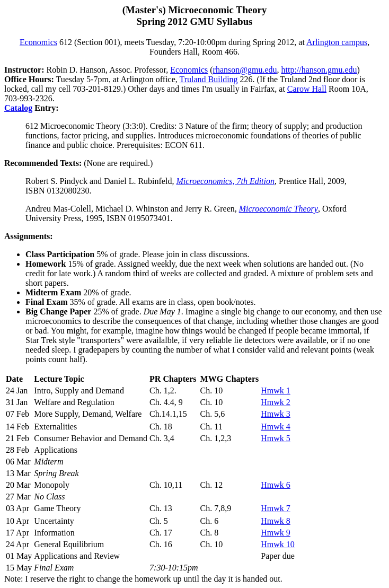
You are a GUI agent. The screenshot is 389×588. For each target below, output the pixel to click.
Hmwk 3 (276, 414)
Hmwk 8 (276, 521)
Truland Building (208, 79)
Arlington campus (337, 42)
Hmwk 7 (276, 508)
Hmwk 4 (276, 427)
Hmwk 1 (276, 390)
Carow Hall (307, 89)
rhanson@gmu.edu (245, 70)
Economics (38, 42)
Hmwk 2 (276, 402)
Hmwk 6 (276, 485)
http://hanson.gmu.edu (319, 70)
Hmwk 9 (276, 533)
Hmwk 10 (278, 544)
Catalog (18, 108)
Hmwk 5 (276, 438)
